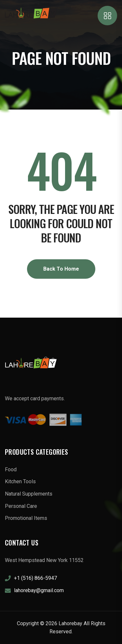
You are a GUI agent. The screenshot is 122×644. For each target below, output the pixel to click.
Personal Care (21, 506)
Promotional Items (26, 518)
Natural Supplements (29, 494)
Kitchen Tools (20, 481)
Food (11, 469)
